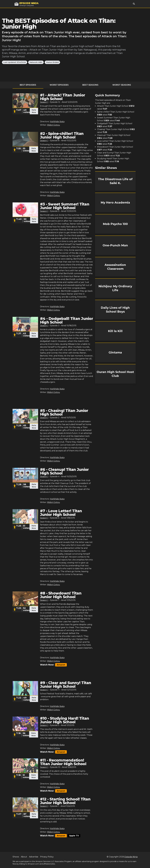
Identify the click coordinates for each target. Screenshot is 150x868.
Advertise (34, 857)
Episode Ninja (131, 857)
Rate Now (34, 111)
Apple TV (74, 836)
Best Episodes (28, 85)
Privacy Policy (47, 857)
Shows (16, 857)
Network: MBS (36, 62)
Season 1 (44, 102)
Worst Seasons (122, 85)
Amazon (61, 665)
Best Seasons (90, 85)
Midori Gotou (54, 125)
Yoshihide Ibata (57, 122)
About (24, 857)
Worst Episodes (59, 85)
